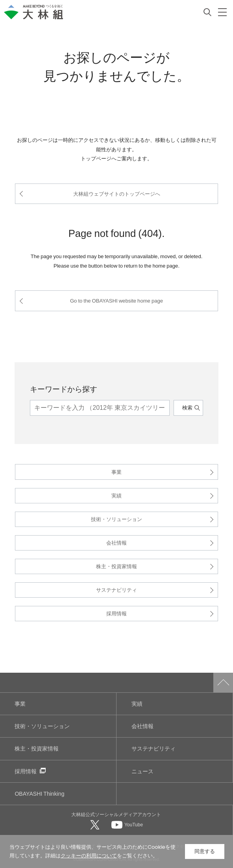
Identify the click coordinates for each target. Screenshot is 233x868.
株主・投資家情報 (116, 566)
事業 (116, 472)
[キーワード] (100, 408)
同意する (205, 851)
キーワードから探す (64, 389)
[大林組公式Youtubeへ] (127, 824)
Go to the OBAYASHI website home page (116, 300)
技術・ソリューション (116, 519)
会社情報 (116, 542)
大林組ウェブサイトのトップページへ (117, 194)
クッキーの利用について (89, 856)
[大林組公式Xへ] (96, 824)
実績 (116, 495)
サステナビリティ (116, 590)
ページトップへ (223, 683)
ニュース (142, 771)
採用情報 (116, 613)
